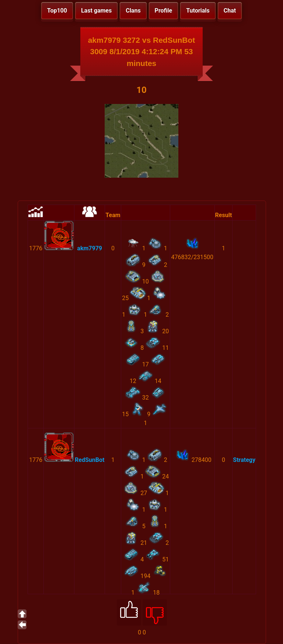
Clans (133, 11)
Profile (164, 11)
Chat (230, 11)
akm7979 (90, 248)
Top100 (57, 11)
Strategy (244, 460)
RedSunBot (90, 460)
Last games (96, 11)
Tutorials (198, 11)
